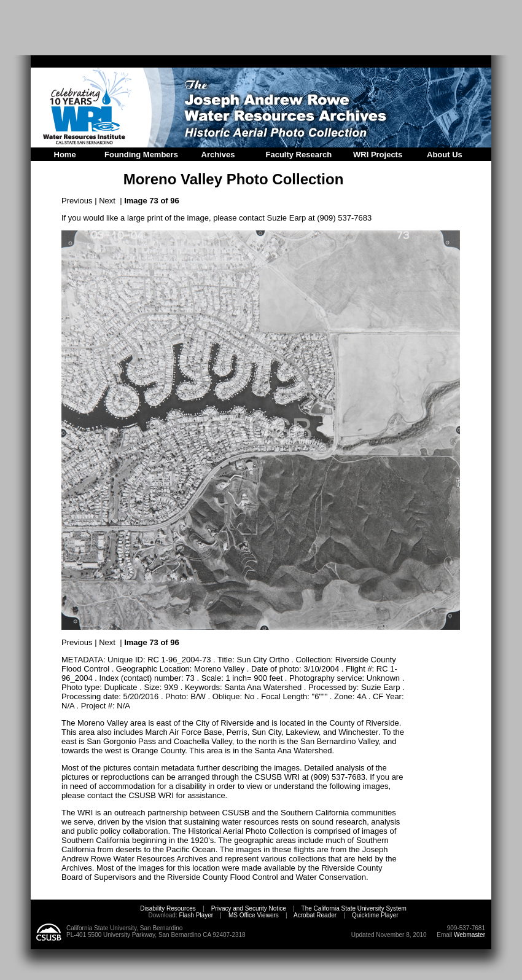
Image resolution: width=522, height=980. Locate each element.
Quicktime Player (375, 915)
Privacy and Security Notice (249, 908)
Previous (77, 201)
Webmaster (469, 935)
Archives (218, 155)
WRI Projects (378, 155)
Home (65, 155)
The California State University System (354, 908)
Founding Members (141, 155)
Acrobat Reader (315, 915)
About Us (445, 155)
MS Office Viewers (254, 915)
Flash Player (195, 915)
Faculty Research (299, 155)
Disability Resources (168, 908)
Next (107, 201)
